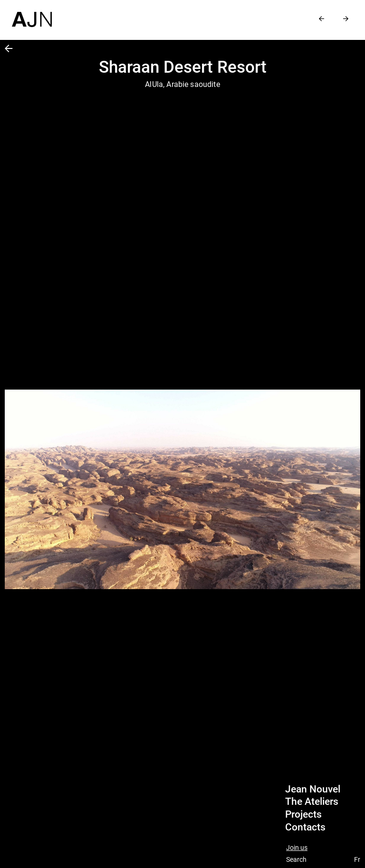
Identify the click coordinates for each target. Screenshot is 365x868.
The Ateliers (312, 801)
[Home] (32, 14)
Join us (297, 848)
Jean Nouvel (313, 789)
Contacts (305, 827)
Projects (303, 814)
